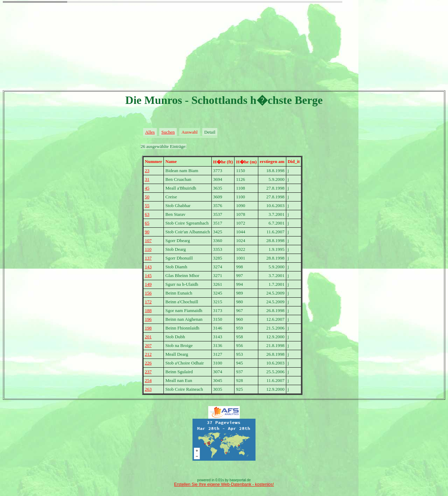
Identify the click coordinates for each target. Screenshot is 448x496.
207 (148, 345)
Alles (150, 132)
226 (148, 363)
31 (147, 179)
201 (148, 337)
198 (148, 328)
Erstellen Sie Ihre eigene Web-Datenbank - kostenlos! (224, 484)
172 (148, 302)
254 (148, 380)
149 (148, 284)
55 (147, 206)
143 (148, 267)
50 (147, 197)
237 (148, 372)
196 (148, 319)
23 (147, 171)
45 (147, 188)
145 (148, 275)
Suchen (168, 132)
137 (148, 258)
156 (148, 293)
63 (147, 214)
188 (148, 310)
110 (148, 249)
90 (147, 232)
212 (148, 354)
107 (148, 240)
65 (147, 223)
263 (148, 389)
